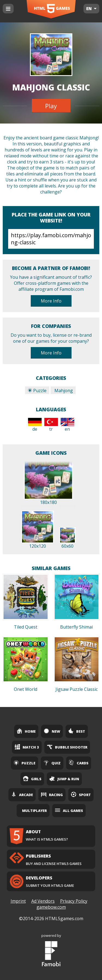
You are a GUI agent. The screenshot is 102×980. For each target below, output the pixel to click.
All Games (69, 810)
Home (26, 731)
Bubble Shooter (67, 747)
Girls (32, 779)
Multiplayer (34, 811)
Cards (79, 763)
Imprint (18, 901)
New (52, 731)
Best (77, 731)
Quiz (52, 763)
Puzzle (37, 391)
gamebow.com (51, 907)
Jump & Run (64, 779)
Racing (52, 794)
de (35, 425)
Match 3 (27, 747)
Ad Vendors (43, 901)
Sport (81, 794)
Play (51, 106)
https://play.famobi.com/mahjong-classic (51, 239)
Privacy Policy (74, 901)
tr (51, 425)
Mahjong (63, 391)
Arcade (22, 794)
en (67, 425)
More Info (51, 301)
